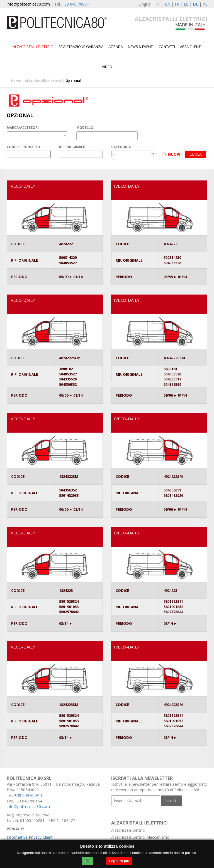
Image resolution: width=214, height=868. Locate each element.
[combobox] (37, 135)
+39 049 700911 (76, 4)
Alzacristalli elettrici (33, 47)
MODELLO (85, 128)
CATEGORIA (121, 147)
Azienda (116, 47)
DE (195, 4)
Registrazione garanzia (81, 47)
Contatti (167, 47)
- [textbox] (10, 135)
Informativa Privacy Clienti (30, 837)
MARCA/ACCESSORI (23, 128)
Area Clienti (191, 47)
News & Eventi (141, 47)
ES (186, 4)
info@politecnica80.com (28, 4)
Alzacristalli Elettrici (128, 830)
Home (16, 81)
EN (168, 4)
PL (205, 4)
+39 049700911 (28, 795)
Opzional (73, 81)
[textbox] (80, 136)
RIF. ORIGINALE (72, 147)
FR (177, 4)
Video (107, 67)
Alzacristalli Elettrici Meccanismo (140, 837)
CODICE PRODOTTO (23, 147)
